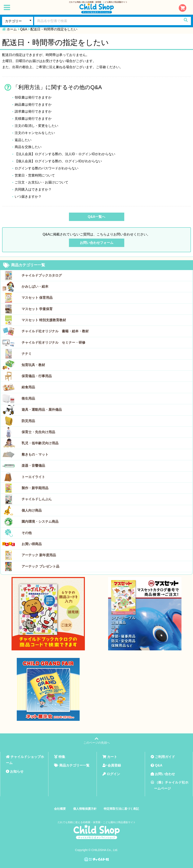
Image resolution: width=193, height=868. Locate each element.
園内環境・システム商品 (40, 522)
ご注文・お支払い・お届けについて (41, 182)
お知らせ (15, 771)
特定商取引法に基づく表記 (121, 809)
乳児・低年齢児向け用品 (40, 443)
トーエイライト (33, 477)
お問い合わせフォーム (97, 243)
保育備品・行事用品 (37, 376)
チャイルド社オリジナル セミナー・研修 (53, 342)
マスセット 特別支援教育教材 (44, 320)
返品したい (23, 140)
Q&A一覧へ (97, 217)
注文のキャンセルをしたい (35, 133)
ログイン (111, 774)
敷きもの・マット (35, 454)
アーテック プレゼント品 (40, 566)
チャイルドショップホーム (25, 760)
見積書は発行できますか (33, 119)
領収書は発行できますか (33, 97)
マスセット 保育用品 (37, 298)
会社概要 (60, 809)
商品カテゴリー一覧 (24, 265)
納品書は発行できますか (33, 105)
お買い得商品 (32, 544)
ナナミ (27, 354)
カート (110, 757)
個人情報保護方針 (85, 809)
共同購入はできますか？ (33, 189)
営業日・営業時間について (35, 175)
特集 (60, 757)
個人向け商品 (32, 510)
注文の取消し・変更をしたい (36, 126)
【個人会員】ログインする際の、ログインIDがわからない (58, 161)
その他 (27, 533)
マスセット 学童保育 (37, 309)
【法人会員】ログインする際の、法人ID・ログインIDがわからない (65, 154)
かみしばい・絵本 (35, 287)
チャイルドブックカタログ (42, 275)
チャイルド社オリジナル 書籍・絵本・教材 (55, 331)
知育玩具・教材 (33, 365)
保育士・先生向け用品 (38, 432)
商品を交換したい (28, 147)
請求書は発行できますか (33, 111)
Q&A (24, 29)
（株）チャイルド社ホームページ (170, 785)
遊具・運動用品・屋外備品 (42, 410)
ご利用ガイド (163, 757)
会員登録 (112, 765)
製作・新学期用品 (35, 488)
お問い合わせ (163, 774)
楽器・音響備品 (33, 466)
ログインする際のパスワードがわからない (47, 168)
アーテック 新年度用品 (39, 555)
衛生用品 (28, 398)
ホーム (12, 29)
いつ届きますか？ (28, 197)
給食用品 (28, 387)
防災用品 (28, 421)
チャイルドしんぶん (37, 499)
